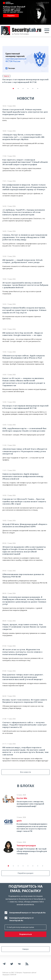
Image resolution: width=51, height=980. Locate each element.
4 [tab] (28, 89)
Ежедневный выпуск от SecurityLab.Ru (27, 913)
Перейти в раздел (26, 873)
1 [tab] (13, 89)
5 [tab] (33, 89)
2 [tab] (18, 89)
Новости (6, 76)
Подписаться (26, 934)
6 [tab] (38, 89)
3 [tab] (23, 89)
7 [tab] (38, 866)
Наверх (26, 949)
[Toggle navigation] (47, 31)
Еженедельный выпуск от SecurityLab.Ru (22, 919)
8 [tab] (43, 866)
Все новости (26, 772)
